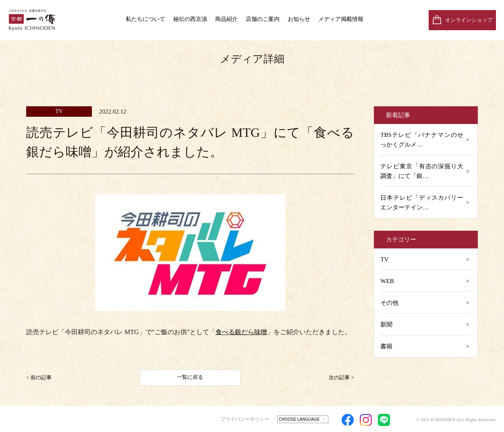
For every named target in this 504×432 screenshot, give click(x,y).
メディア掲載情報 (341, 19)
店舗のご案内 (263, 19)
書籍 (386, 346)
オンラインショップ (469, 20)
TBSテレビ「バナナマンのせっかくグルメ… (422, 140)
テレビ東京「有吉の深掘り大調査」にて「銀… (422, 171)
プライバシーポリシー (245, 419)
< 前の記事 (39, 377)
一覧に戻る (190, 377)
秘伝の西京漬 (190, 19)
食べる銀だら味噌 (241, 332)
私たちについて (145, 19)
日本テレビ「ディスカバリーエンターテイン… (422, 203)
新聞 (386, 325)
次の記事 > (341, 377)
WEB (387, 281)
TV (384, 259)
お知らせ (299, 19)
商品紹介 (226, 19)
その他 (389, 303)
